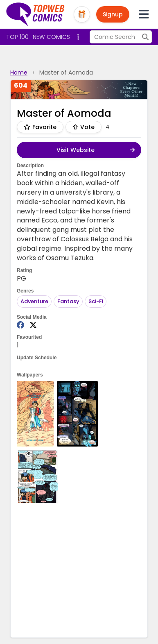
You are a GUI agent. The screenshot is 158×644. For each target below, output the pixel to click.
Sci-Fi (96, 301)
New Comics (51, 37)
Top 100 (17, 37)
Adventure (34, 301)
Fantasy (68, 301)
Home (19, 73)
